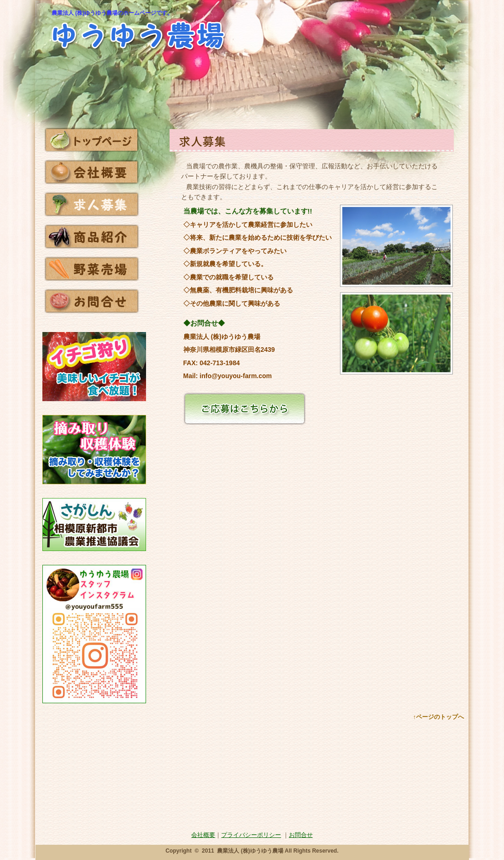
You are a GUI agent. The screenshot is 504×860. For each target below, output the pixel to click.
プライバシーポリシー (251, 835)
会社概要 (203, 835)
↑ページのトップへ (439, 717)
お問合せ (301, 835)
